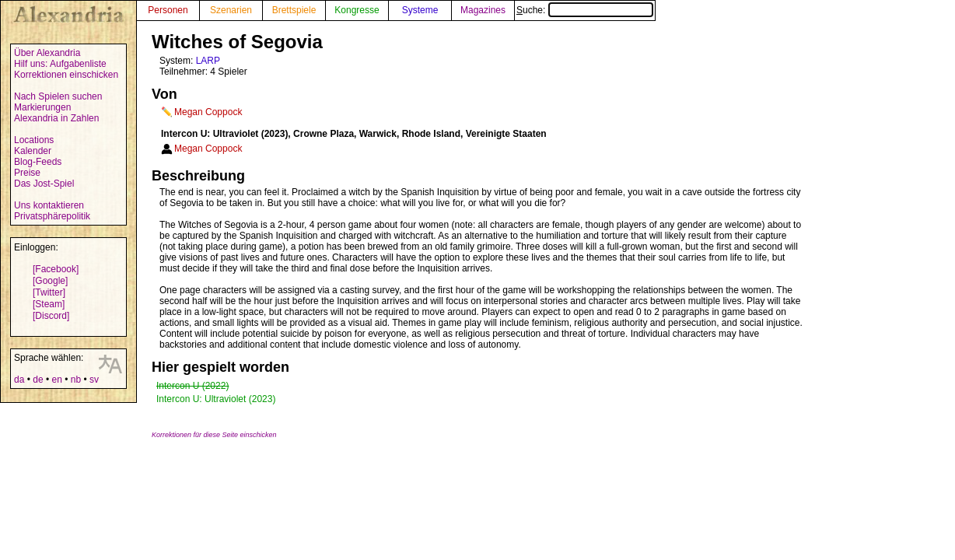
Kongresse (357, 10)
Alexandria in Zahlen (56, 118)
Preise (27, 173)
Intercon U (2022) (192, 386)
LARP (208, 61)
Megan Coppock (208, 112)
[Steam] (49, 304)
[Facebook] (56, 269)
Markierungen (42, 107)
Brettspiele (294, 10)
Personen (168, 10)
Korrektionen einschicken (66, 75)
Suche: (585, 10)
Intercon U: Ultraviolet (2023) (216, 399)
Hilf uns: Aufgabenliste (60, 64)
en (56, 380)
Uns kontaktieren (49, 205)
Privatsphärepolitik (52, 216)
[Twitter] (49, 292)
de (38, 380)
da (19, 380)
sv (94, 380)
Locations (34, 140)
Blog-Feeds (38, 162)
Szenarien (231, 10)
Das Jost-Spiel (44, 184)
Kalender (33, 151)
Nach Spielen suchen (58, 96)
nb (76, 380)
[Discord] (51, 316)
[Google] (50, 281)
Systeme (420, 10)
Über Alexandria (47, 53)
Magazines (483, 10)
